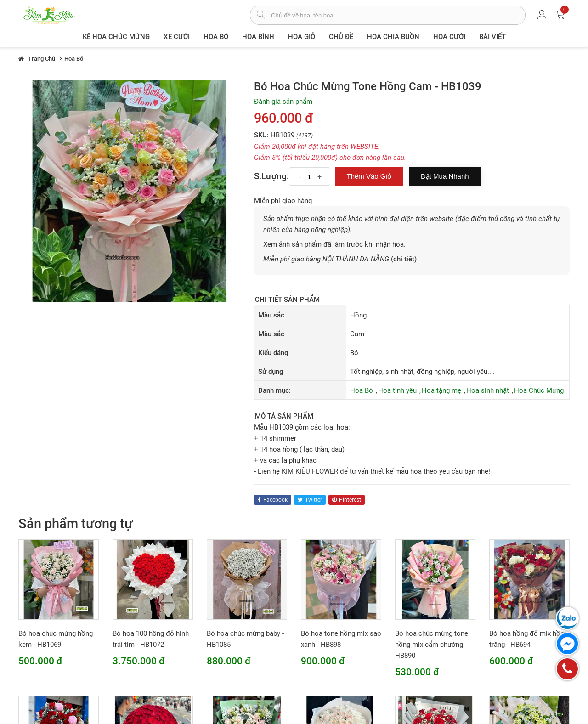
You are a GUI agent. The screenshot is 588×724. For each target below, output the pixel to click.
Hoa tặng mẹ (441, 390)
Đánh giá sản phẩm (283, 102)
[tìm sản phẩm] (261, 16)
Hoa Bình (258, 37)
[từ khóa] (398, 15)
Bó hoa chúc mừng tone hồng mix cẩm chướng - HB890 (432, 645)
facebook (273, 500)
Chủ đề (341, 37)
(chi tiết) (404, 259)
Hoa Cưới (449, 37)
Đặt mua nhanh (445, 176)
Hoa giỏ (302, 37)
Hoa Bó (216, 37)
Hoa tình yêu (397, 390)
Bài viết (492, 37)
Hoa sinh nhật (488, 390)
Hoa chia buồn (393, 37)
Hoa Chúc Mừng (539, 390)
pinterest (347, 500)
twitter (310, 500)
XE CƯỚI (177, 37)
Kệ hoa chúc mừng (116, 37)
